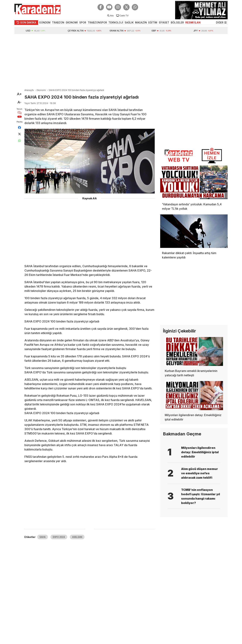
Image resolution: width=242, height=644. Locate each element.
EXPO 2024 (59, 537)
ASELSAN (77, 537)
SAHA (43, 537)
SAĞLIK (129, 22)
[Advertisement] (121, 61)
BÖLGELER (177, 22)
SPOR (83, 22)
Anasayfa (29, 90)
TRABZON (58, 22)
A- (19, 102)
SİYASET (164, 22)
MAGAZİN (141, 22)
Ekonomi (41, 90)
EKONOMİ (72, 22)
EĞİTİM (153, 22)
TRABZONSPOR (97, 22)
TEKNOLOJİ (116, 22)
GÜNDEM (45, 22)
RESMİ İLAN (193, 22)
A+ (19, 94)
